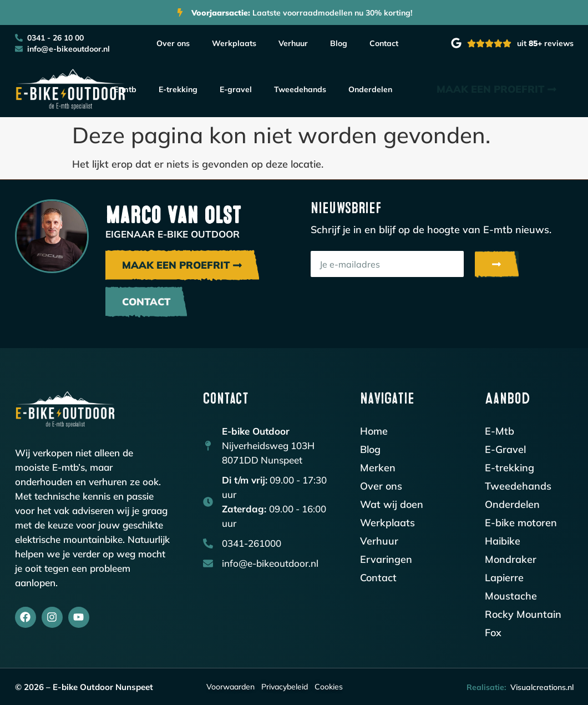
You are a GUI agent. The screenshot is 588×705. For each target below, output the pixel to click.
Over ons (173, 43)
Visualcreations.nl (542, 687)
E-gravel (236, 89)
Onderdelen (370, 89)
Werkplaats (234, 43)
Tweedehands (300, 89)
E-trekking (178, 89)
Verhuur (293, 43)
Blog (339, 43)
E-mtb (125, 89)
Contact (384, 43)
